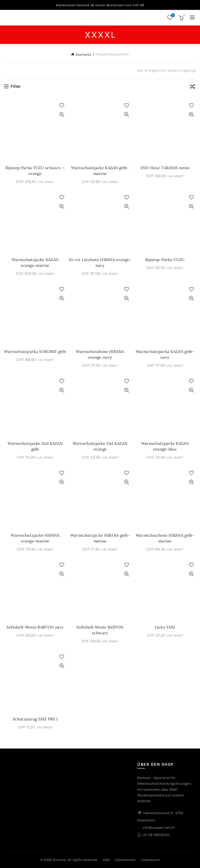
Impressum (151, 860)
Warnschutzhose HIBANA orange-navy (100, 354)
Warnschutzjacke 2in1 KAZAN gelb (35, 446)
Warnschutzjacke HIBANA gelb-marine (100, 538)
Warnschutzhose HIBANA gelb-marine (165, 538)
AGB (106, 860)
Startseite (83, 55)
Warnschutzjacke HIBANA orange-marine (35, 538)
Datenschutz (125, 860)
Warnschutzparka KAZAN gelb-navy (165, 354)
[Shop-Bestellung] (192, 87)
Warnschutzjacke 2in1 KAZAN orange (100, 446)
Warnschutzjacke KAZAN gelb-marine (100, 171)
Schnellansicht (62, 115)
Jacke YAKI (165, 627)
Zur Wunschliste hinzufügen (62, 106)
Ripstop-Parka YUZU (165, 260)
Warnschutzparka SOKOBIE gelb (35, 351)
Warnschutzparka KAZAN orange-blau (165, 446)
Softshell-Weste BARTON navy (35, 627)
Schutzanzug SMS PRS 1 (35, 719)
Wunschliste (173, 15)
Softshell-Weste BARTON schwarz (100, 630)
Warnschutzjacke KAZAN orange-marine (35, 262)
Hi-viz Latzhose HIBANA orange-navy (100, 262)
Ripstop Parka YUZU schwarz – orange (35, 171)
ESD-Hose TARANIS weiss (165, 168)
